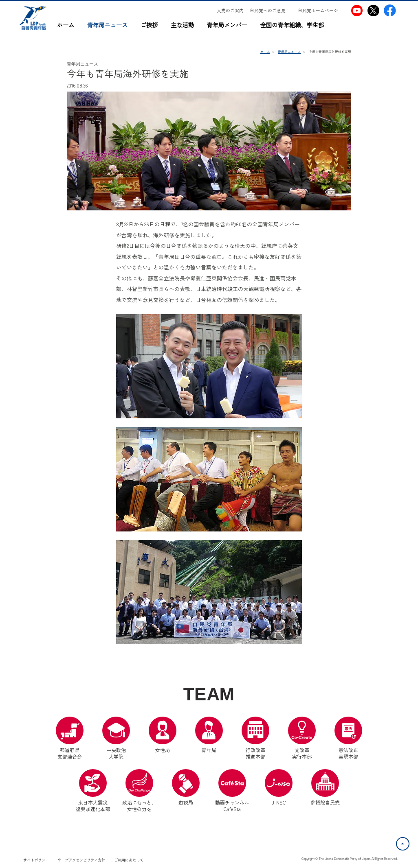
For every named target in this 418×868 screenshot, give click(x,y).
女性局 (163, 735)
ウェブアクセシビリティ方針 (81, 860)
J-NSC (279, 787)
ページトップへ (409, 842)
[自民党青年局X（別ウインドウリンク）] (373, 10)
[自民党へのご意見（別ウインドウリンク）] (271, 11)
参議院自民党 (325, 787)
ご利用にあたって (129, 860)
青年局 (209, 735)
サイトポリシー (36, 860)
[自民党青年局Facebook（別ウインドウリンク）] (390, 10)
